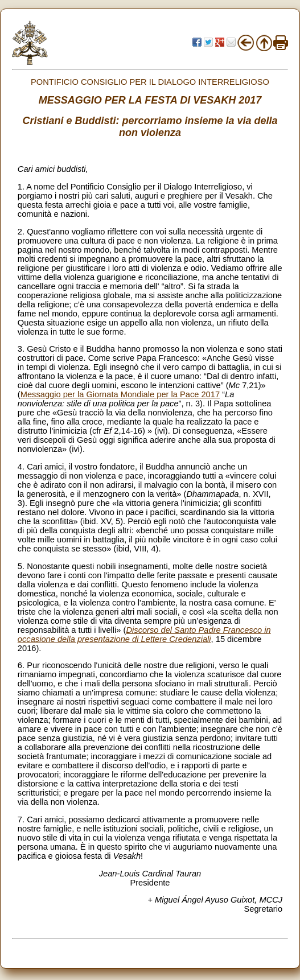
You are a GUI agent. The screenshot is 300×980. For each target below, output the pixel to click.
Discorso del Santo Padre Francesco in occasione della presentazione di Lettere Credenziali (144, 635)
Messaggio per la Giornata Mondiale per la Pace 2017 (120, 394)
